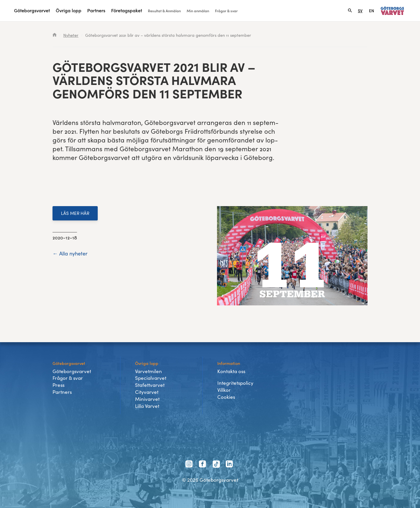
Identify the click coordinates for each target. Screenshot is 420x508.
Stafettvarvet (150, 385)
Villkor (224, 390)
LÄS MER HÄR (75, 213)
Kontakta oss (231, 371)
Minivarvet (147, 399)
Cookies (226, 397)
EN (372, 11)
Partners (96, 10)
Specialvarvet (151, 378)
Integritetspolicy (235, 383)
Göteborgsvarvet (32, 10)
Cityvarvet (147, 392)
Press (58, 385)
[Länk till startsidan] (392, 11)
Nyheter (71, 35)
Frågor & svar (226, 11)
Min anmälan (198, 11)
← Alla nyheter (70, 253)
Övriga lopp (69, 10)
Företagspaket (127, 10)
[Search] (350, 11)
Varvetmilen (148, 371)
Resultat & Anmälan (164, 11)
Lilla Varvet (147, 406)
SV (360, 11)
